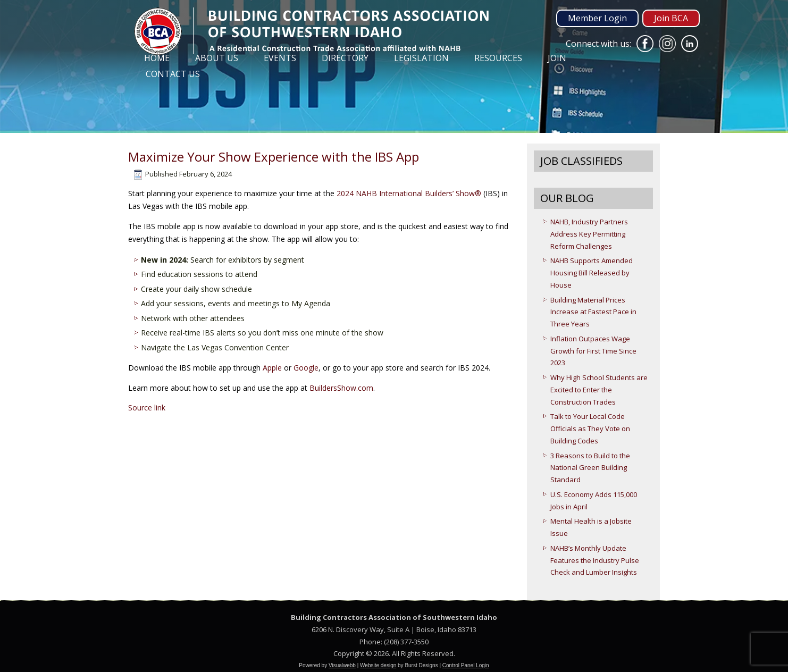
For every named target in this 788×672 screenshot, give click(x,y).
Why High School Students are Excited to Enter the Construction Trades (599, 390)
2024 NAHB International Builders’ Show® (409, 193)
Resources (498, 58)
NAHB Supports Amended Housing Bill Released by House (592, 273)
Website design (378, 665)
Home (157, 58)
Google (306, 368)
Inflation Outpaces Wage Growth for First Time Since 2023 (593, 351)
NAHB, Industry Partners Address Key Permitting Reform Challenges (589, 234)
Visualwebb (342, 665)
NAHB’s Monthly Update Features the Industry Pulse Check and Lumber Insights (595, 560)
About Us (217, 58)
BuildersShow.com (341, 388)
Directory (345, 58)
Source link (147, 408)
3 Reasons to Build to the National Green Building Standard (590, 468)
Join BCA (671, 18)
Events (280, 58)
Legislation (421, 58)
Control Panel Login (466, 665)
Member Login (597, 18)
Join (557, 58)
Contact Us (173, 74)
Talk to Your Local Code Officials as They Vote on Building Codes (590, 429)
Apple (272, 368)
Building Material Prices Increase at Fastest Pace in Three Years (593, 312)
